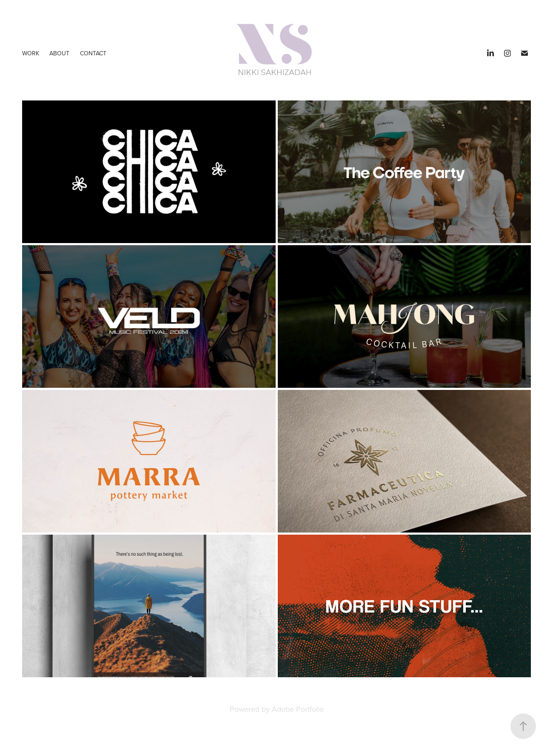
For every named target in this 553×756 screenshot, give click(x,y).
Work (31, 53)
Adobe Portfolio (298, 709)
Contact (93, 53)
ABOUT (59, 53)
